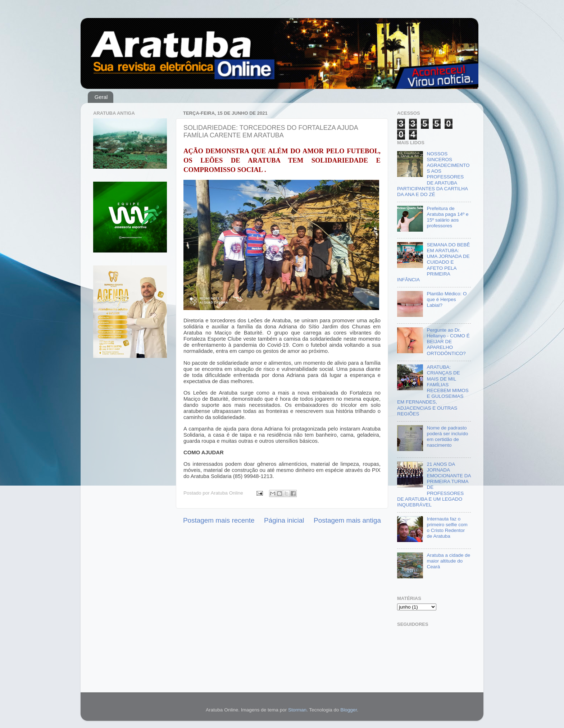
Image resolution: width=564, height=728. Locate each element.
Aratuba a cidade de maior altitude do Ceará (448, 561)
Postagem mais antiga (347, 520)
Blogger (349, 710)
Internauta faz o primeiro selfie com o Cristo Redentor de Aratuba (447, 528)
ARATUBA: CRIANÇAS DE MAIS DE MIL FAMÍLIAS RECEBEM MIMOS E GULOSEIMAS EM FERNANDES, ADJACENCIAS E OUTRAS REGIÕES (433, 390)
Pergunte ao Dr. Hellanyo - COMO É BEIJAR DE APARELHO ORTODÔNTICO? (448, 342)
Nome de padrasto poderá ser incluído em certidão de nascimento (447, 437)
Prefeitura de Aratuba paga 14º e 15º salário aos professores (447, 217)
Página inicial (284, 520)
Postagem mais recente (219, 520)
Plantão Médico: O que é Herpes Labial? (447, 299)
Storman (297, 710)
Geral (101, 97)
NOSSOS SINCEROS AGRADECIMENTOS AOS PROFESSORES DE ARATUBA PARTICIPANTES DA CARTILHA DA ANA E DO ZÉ (433, 174)
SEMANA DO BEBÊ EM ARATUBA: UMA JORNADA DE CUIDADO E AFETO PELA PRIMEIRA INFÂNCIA (433, 262)
